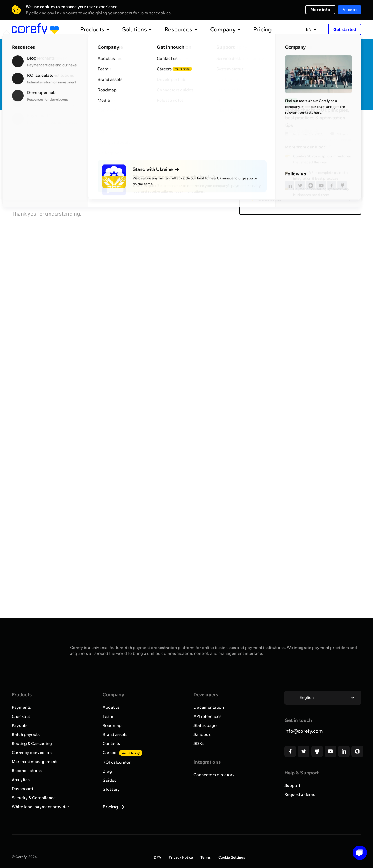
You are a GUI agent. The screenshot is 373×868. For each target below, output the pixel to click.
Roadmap (112, 725)
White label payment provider (40, 807)
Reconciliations (27, 771)
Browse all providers (37, 127)
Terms (206, 857)
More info (320, 10)
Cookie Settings (232, 857)
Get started (345, 29)
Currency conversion (32, 752)
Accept (350, 10)
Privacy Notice (181, 857)
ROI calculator (117, 762)
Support (292, 785)
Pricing (250, 29)
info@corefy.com (303, 731)
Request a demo (300, 794)
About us (111, 707)
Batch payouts (26, 734)
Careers (123, 752)
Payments (21, 707)
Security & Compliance (34, 798)
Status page (205, 725)
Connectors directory (214, 775)
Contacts (111, 743)
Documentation (209, 707)
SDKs (199, 743)
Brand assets (115, 734)
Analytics (21, 780)
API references (207, 716)
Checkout (21, 716)
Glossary (111, 789)
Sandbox (202, 734)
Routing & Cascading (32, 743)
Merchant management (34, 762)
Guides (109, 780)
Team (108, 716)
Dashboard (22, 789)
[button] (358, 853)
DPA (158, 857)
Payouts (20, 725)
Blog (107, 771)
